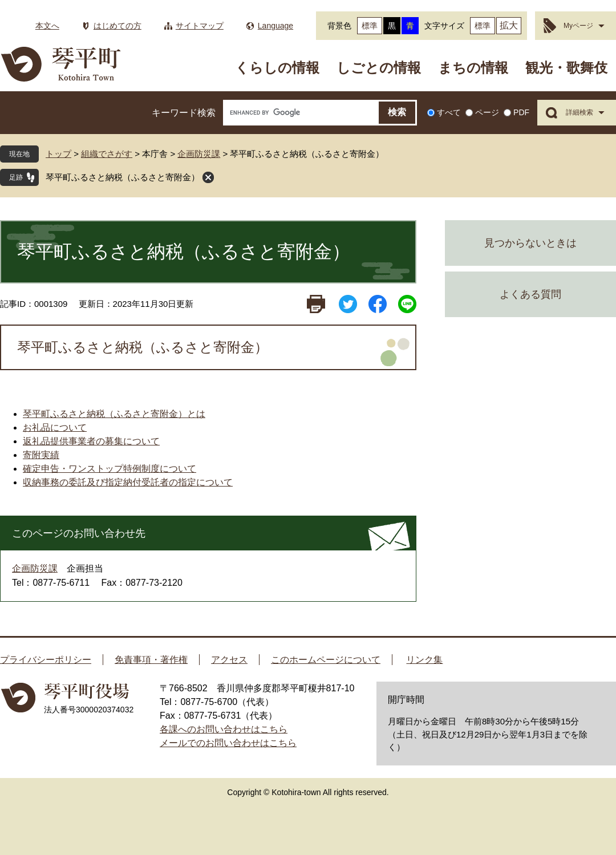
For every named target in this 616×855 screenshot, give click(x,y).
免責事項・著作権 (151, 660)
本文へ (47, 26)
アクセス (229, 660)
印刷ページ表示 (316, 304)
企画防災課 (199, 154)
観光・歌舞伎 (566, 68)
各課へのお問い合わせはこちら (224, 729)
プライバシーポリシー (46, 660)
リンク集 (424, 660)
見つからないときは (530, 243)
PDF (521, 112)
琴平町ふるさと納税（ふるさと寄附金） (123, 177)
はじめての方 (117, 26)
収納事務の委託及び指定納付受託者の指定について (128, 482)
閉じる (208, 177)
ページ (487, 112)
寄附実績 (41, 455)
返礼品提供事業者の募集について (91, 441)
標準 (370, 26)
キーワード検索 (184, 113)
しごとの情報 (379, 68)
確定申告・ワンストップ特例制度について (110, 469)
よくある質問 (530, 294)
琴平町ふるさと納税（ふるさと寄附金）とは (114, 414)
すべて (449, 112)
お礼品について (55, 427)
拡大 (509, 25)
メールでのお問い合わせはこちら (228, 743)
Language (275, 26)
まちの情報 (473, 68)
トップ (58, 154)
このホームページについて (326, 660)
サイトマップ (200, 26)
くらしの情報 (277, 68)
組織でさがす (107, 154)
